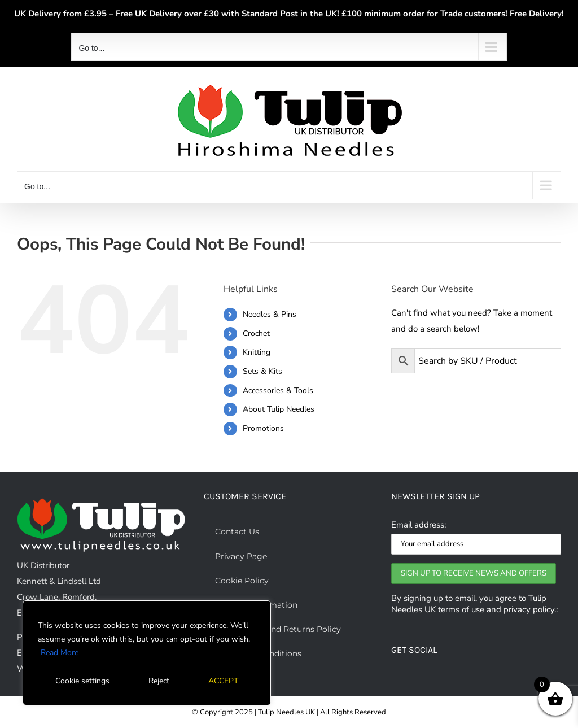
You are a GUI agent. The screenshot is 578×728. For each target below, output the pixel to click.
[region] (147, 653)
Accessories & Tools (278, 391)
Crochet (256, 334)
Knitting (257, 352)
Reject (159, 681)
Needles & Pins (270, 314)
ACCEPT (223, 681)
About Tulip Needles (279, 409)
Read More (60, 653)
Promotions (263, 428)
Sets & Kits (262, 371)
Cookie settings (82, 681)
